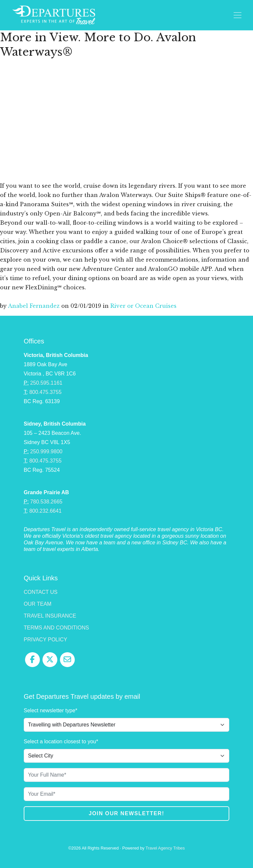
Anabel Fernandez (34, 306)
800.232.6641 (45, 511)
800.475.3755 (45, 392)
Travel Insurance (50, 616)
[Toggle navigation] (238, 15)
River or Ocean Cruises (143, 306)
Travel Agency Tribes (165, 848)
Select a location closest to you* (61, 741)
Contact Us (41, 592)
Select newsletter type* (51, 710)
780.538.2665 (46, 502)
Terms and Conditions (56, 628)
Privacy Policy (45, 640)
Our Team (38, 604)
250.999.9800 (46, 451)
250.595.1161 (46, 383)
